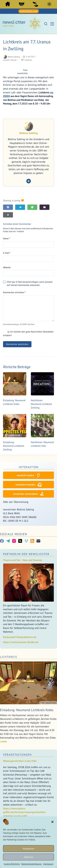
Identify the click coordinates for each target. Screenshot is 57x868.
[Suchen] (46, 24)
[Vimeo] (26, 541)
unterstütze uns (29, 11)
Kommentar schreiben (14, 292)
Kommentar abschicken (17, 344)
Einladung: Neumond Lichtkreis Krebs (27, 710)
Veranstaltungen (17, 755)
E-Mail (7, 253)
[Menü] (52, 24)
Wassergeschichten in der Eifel (20, 761)
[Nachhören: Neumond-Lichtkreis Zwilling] (42, 384)
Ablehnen (28, 857)
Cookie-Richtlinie (12, 864)
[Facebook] (8, 207)
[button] (52, 822)
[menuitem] (8, 5)
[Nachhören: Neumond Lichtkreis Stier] (42, 426)
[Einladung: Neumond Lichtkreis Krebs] (15, 384)
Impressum (48, 864)
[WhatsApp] (32, 207)
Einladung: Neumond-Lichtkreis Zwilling (14, 446)
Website (7, 267)
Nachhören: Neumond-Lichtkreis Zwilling (41, 404)
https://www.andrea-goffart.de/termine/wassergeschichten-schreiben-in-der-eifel (25, 812)
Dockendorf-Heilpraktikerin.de (20, 637)
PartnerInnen (22, 4)
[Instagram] (14, 541)
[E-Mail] (44, 207)
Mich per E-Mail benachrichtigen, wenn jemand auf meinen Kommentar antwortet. (28, 284)
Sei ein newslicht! (35, 4)
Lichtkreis (49, 4)
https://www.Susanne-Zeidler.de (21, 642)
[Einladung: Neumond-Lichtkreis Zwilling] (15, 426)
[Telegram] (20, 207)
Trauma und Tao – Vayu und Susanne (23, 560)
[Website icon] (29, 181)
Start (8, 4)
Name (7, 239)
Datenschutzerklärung (31, 864)
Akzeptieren (28, 849)
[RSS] (32, 541)
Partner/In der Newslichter (26, 554)
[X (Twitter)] (20, 541)
